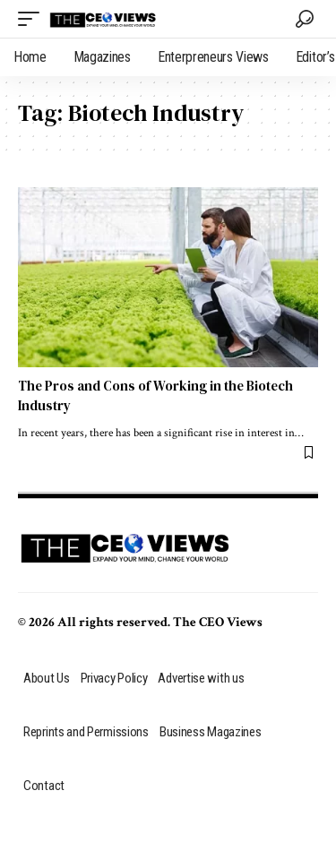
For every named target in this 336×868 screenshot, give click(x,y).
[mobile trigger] (33, 19)
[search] (305, 19)
